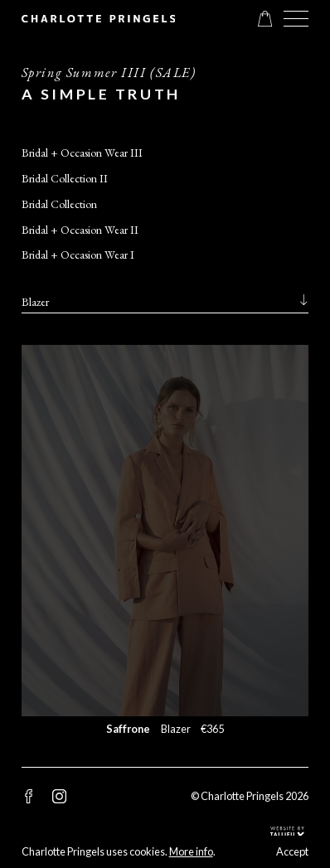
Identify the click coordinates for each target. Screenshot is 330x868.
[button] (296, 19)
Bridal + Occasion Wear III (82, 153)
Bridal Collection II (65, 178)
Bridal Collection (59, 204)
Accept (292, 851)
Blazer (35, 302)
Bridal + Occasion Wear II (80, 230)
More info (191, 851)
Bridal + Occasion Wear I (78, 255)
